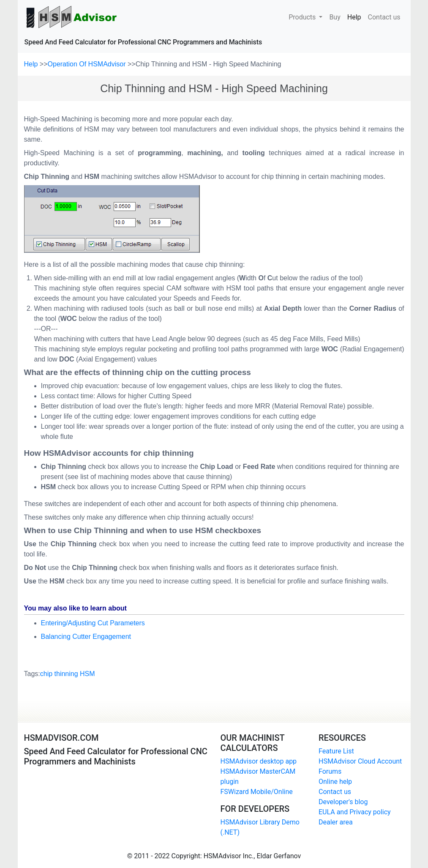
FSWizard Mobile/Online (257, 792)
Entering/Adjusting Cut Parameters (93, 623)
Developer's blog (343, 802)
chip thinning (59, 674)
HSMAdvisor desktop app (259, 761)
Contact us (384, 16)
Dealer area (336, 822)
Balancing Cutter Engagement (86, 637)
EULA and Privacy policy (355, 812)
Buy (335, 16)
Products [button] (303, 17)
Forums (330, 771)
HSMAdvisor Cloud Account (360, 761)
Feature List (336, 751)
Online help (335, 782)
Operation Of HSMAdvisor (88, 64)
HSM (87, 674)
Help (356, 16)
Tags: (60, 674)
